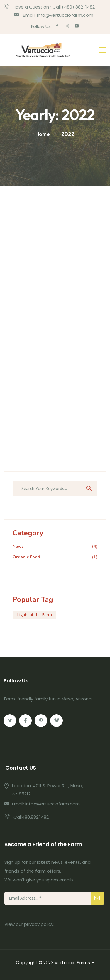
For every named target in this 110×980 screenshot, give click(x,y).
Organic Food (55, 557)
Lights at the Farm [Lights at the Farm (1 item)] (34, 615)
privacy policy (39, 924)
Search (89, 489)
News (55, 547)
